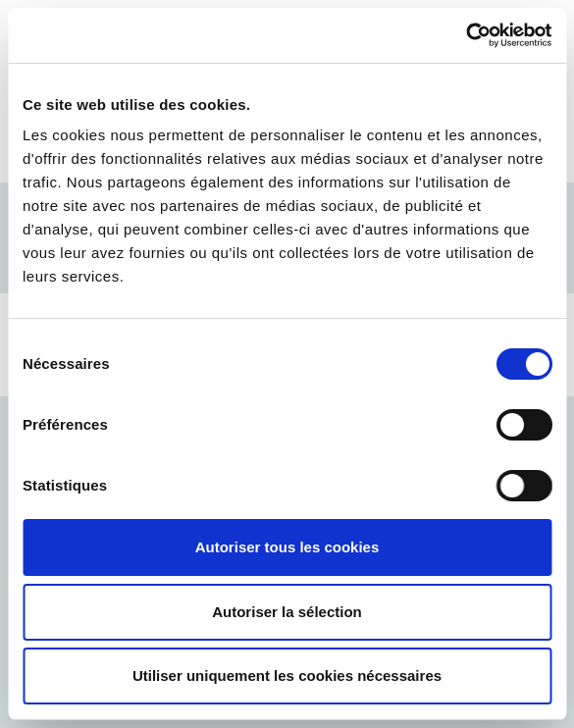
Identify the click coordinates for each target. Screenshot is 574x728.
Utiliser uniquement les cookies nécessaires (287, 676)
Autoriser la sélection (287, 612)
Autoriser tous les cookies (287, 547)
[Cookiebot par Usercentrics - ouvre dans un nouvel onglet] (466, 35)
